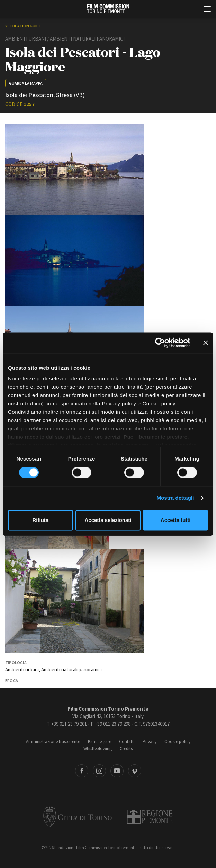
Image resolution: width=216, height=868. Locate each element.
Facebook (82, 771)
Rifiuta (40, 520)
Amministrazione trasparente (53, 742)
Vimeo (135, 771)
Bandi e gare (100, 742)
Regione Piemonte (150, 817)
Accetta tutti (176, 520)
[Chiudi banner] (206, 343)
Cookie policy (177, 742)
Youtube (117, 771)
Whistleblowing (98, 749)
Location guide (25, 26)
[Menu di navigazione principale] (207, 10)
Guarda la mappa (26, 83)
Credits (126, 749)
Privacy (150, 742)
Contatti (127, 742)
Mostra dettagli (175, 498)
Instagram (99, 771)
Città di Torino (78, 817)
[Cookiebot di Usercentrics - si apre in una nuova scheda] (160, 343)
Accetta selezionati (108, 520)
